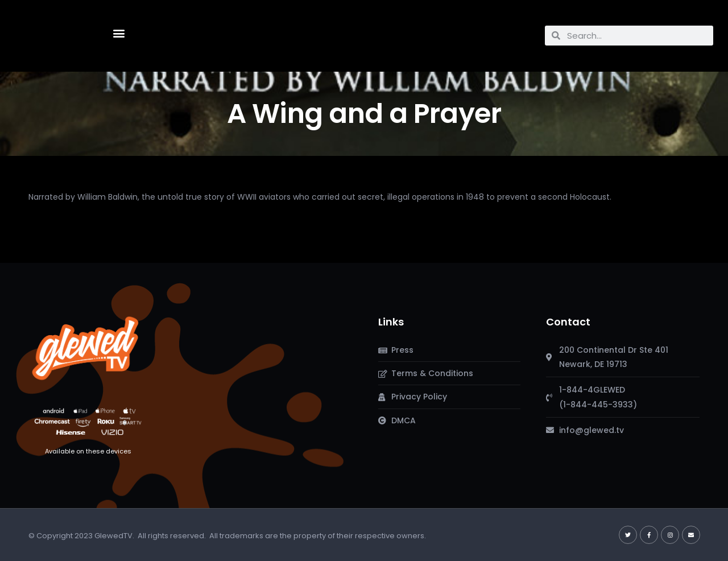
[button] (119, 33)
